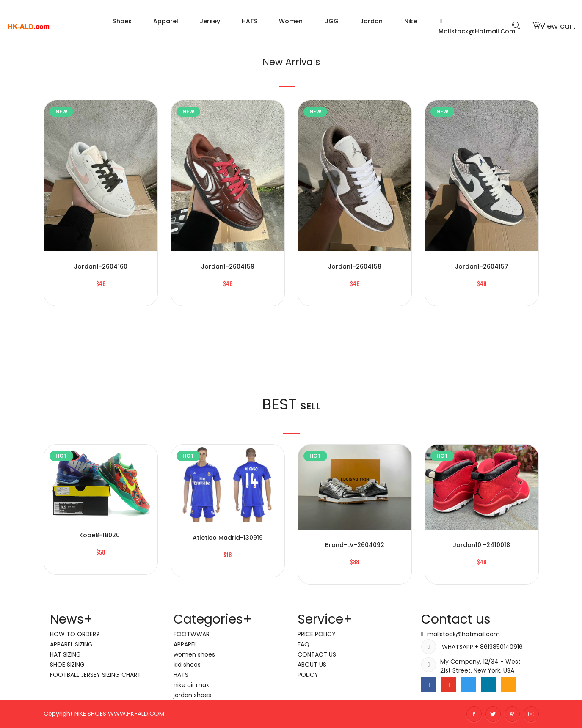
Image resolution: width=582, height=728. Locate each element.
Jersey (210, 21)
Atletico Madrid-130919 (228, 538)
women (291, 21)
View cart (554, 26)
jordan (371, 21)
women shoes (194, 654)
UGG (331, 21)
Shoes (122, 21)
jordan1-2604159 (228, 266)
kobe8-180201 (101, 535)
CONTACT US (317, 654)
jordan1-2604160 (101, 266)
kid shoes (187, 665)
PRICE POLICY (317, 634)
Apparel (166, 21)
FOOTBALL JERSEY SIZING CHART (95, 675)
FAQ (303, 644)
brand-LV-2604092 (355, 545)
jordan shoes (192, 695)
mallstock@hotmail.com (477, 27)
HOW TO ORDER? (75, 634)
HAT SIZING (65, 654)
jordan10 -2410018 (481, 545)
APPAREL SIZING (71, 644)
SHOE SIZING (67, 665)
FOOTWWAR (192, 634)
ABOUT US (312, 665)
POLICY (308, 675)
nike (411, 21)
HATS (250, 21)
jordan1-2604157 (482, 266)
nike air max (191, 685)
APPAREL (185, 644)
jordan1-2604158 (355, 266)
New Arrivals (291, 60)
